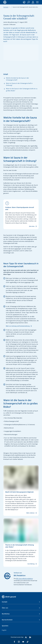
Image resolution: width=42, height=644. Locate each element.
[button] (29, 2)
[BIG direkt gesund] (5, 2)
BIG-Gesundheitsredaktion (25, 579)
